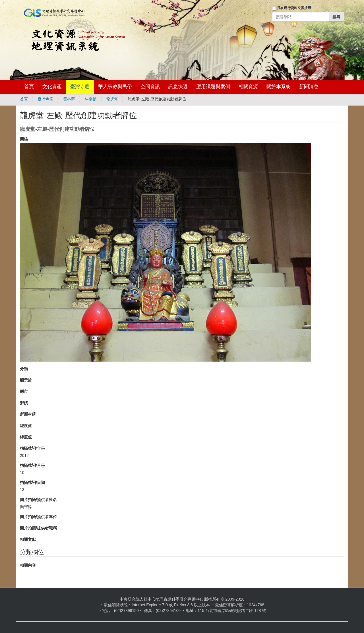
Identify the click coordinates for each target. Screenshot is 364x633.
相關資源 (248, 87)
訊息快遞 (178, 87)
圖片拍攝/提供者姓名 (38, 500)
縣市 (24, 391)
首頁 (29, 87)
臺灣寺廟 (80, 87)
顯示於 (26, 380)
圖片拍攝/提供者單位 (38, 517)
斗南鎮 (91, 99)
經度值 (26, 426)
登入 (264, 25)
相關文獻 (28, 539)
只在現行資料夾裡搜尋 (294, 8)
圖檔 (24, 139)
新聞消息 (309, 87)
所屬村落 (28, 414)
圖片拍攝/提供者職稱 (38, 528)
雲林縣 (69, 99)
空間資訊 (150, 87)
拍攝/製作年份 (32, 448)
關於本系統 (279, 87)
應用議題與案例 (213, 87)
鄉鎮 (24, 403)
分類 (24, 369)
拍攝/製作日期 (32, 483)
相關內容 (28, 565)
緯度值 (26, 437)
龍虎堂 (112, 99)
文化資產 (52, 87)
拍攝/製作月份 (32, 465)
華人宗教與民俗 (115, 87)
